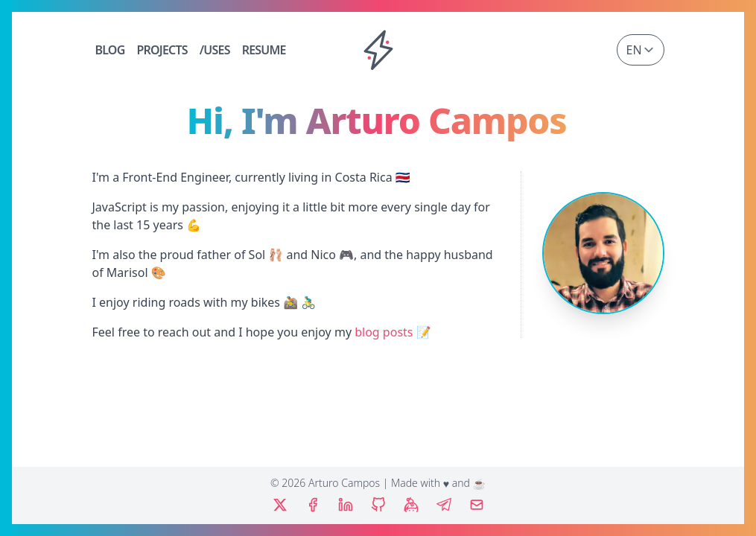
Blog (110, 50)
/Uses (215, 50)
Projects (162, 50)
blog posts (384, 332)
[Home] (378, 50)
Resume (264, 50)
